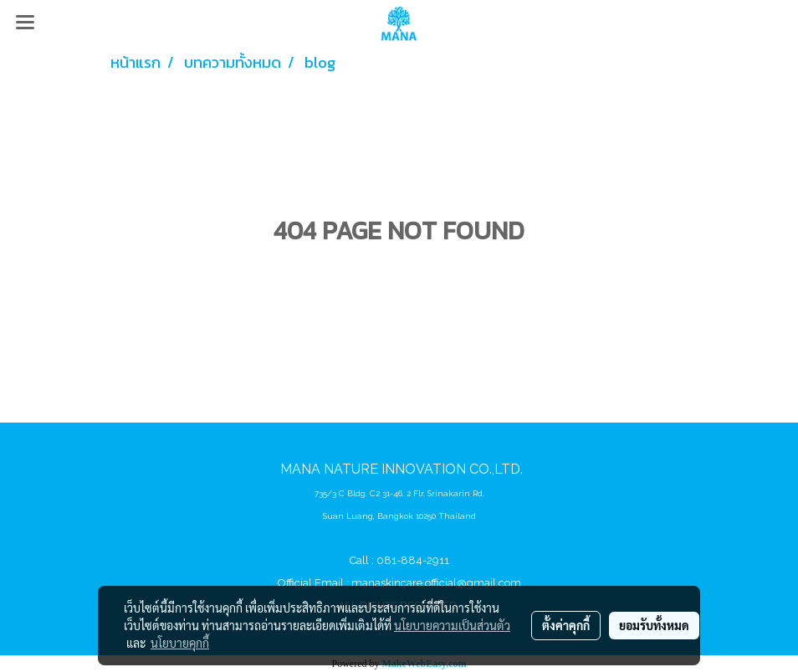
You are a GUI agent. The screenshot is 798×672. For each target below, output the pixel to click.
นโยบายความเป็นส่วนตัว (452, 625)
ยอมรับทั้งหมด (654, 625)
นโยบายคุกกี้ (180, 643)
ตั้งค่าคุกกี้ (566, 625)
